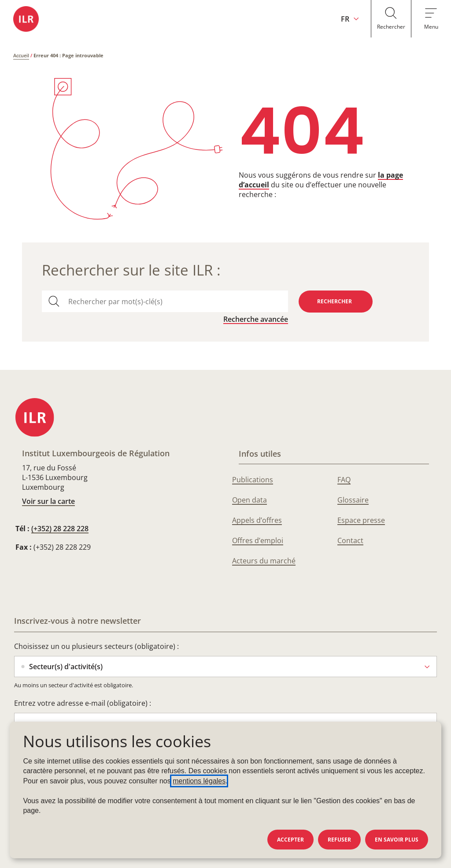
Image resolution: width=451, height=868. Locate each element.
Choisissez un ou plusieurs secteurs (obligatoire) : (96, 646)
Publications (253, 480)
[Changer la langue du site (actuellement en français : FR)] (346, 19)
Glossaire (353, 500)
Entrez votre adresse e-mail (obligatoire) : (83, 703)
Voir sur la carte (48, 501)
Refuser (339, 840)
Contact (350, 540)
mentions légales (199, 781)
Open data (250, 500)
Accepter (290, 840)
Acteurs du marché (264, 561)
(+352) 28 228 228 (60, 529)
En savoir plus (397, 840)
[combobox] (174, 301)
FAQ (344, 480)
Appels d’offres (257, 520)
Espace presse (361, 520)
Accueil (21, 55)
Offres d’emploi (258, 540)
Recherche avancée (256, 319)
